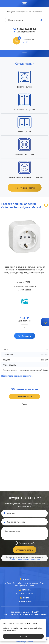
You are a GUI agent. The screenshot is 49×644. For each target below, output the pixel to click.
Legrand (33, 286)
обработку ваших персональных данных (24, 559)
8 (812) (24, 593)
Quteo (28, 290)
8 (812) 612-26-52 (26, 29)
